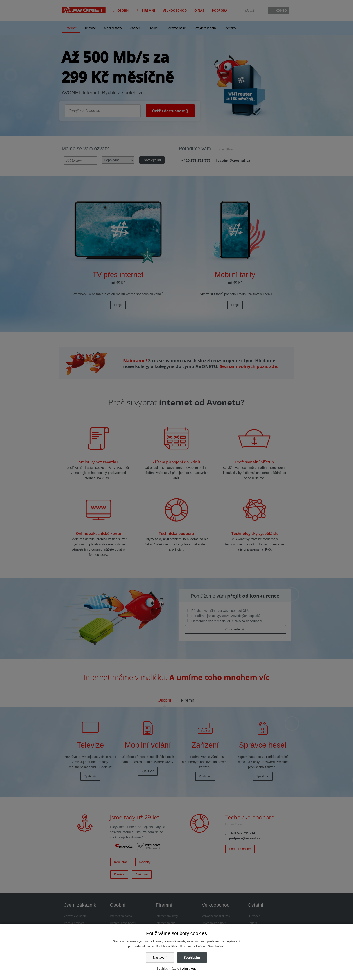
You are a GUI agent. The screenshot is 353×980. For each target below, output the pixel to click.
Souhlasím (192, 957)
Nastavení (160, 958)
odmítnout (189, 969)
